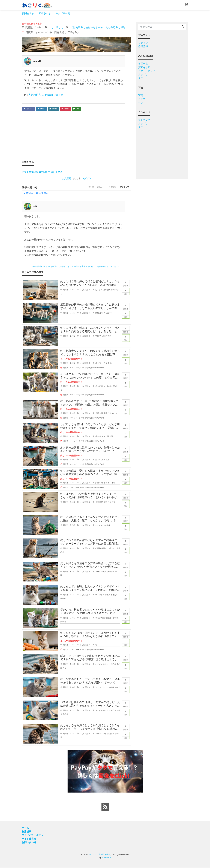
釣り (107, 336)
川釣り (104, 363)
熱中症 (112, 387)
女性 (97, 313)
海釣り (65, 715)
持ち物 (110, 290)
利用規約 (27, 832)
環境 (105, 414)
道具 (118, 549)
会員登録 (67, 179)
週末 (105, 503)
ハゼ (97, 734)
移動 (105, 595)
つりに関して (56, 27)
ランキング (144, 120)
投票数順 (109, 188)
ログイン (86, 179)
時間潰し (105, 549)
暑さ (97, 437)
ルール (108, 688)
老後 (105, 483)
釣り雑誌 (121, 27)
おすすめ (99, 290)
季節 (101, 503)
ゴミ (97, 688)
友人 (105, 572)
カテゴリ (143, 74)
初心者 (102, 336)
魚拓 (108, 460)
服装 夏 (105, 437)
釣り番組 (110, 27)
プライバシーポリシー (34, 836)
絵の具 (100, 460)
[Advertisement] (77, 136)
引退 (101, 483)
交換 (97, 336)
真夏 (111, 437)
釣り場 (63, 622)
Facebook (29, 109)
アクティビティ (147, 71)
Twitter (44, 109)
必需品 (98, 549)
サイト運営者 (29, 839)
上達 (72, 27)
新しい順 (96, 188)
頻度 (113, 503)
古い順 (84, 188)
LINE (83, 109)
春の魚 (116, 618)
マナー (102, 688)
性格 (105, 526)
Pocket (71, 109)
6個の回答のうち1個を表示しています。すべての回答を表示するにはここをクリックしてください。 (76, 267)
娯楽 (97, 483)
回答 (126, 292)
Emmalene (106, 858)
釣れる (63, 599)
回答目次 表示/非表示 (36, 194)
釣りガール (108, 313)
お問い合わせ (29, 843)
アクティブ (124, 188)
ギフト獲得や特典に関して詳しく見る (42, 172)
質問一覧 (143, 64)
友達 (109, 572)
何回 (97, 503)
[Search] (183, 27)
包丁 (97, 645)
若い (109, 483)
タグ (141, 78)
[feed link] (105, 807)
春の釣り (109, 618)
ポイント (99, 595)
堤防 (103, 618)
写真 (141, 95)
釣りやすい (112, 414)
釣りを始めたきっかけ (93, 27)
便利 (105, 290)
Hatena (57, 109)
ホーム (25, 828)
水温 (101, 414)
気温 (97, 414)
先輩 (78, 27)
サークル (99, 572)
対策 (99, 363)
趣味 (101, 313)
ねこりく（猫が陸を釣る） (100, 855)
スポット (107, 665)
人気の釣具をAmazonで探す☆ (45, 95)
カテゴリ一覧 (63, 13)
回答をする (45, 13)
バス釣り (107, 711)
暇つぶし (113, 549)
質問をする (28, 13)
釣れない (115, 595)
